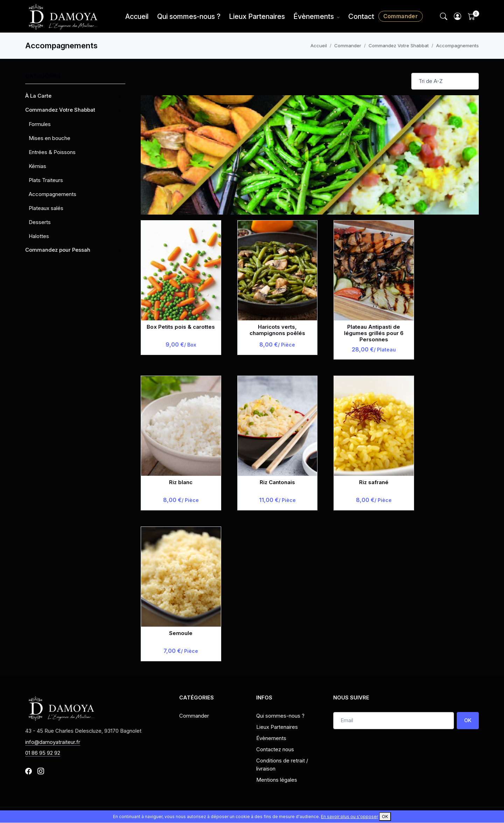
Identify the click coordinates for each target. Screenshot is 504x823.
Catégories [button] (75, 77)
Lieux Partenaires (257, 16)
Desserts (40, 222)
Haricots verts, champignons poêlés (277, 330)
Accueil (137, 16)
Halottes (39, 236)
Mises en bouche (50, 138)
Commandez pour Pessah (58, 250)
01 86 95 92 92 (43, 753)
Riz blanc (181, 482)
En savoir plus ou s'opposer (349, 817)
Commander (401, 16)
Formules (40, 124)
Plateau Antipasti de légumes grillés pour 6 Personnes (374, 333)
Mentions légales (277, 780)
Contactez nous (275, 749)
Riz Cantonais (277, 482)
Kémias (37, 166)
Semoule (181, 633)
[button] (458, 16)
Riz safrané (374, 482)
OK (468, 720)
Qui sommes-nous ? (189, 16)
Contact (361, 16)
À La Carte (38, 96)
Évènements (314, 16)
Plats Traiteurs (46, 180)
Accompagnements (457, 46)
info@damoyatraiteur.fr (53, 742)
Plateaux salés (46, 208)
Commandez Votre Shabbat (399, 46)
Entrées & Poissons (52, 152)
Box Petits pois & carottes (181, 327)
